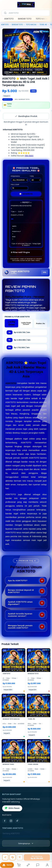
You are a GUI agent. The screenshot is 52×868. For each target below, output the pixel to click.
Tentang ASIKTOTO (11, 834)
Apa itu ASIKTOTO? (18, 580)
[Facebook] (5, 821)
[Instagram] (11, 821)
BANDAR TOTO (25, 19)
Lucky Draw (12, 323)
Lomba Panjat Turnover (26, 323)
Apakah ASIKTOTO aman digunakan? (20, 603)
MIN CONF (20, 187)
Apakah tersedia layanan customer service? (20, 615)
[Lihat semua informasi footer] (26, 843)
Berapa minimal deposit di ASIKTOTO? (21, 591)
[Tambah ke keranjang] (20, 857)
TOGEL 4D (43, 25)
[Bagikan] (5, 857)
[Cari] (5, 13)
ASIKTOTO (9, 19)
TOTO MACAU (42, 19)
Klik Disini (29, 156)
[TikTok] (17, 821)
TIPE (35, 179)
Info (45, 272)
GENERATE (26, 194)
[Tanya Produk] (12, 857)
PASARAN (20, 179)
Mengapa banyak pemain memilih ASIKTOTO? (20, 627)
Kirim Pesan (12, 808)
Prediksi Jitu (40, 324)
